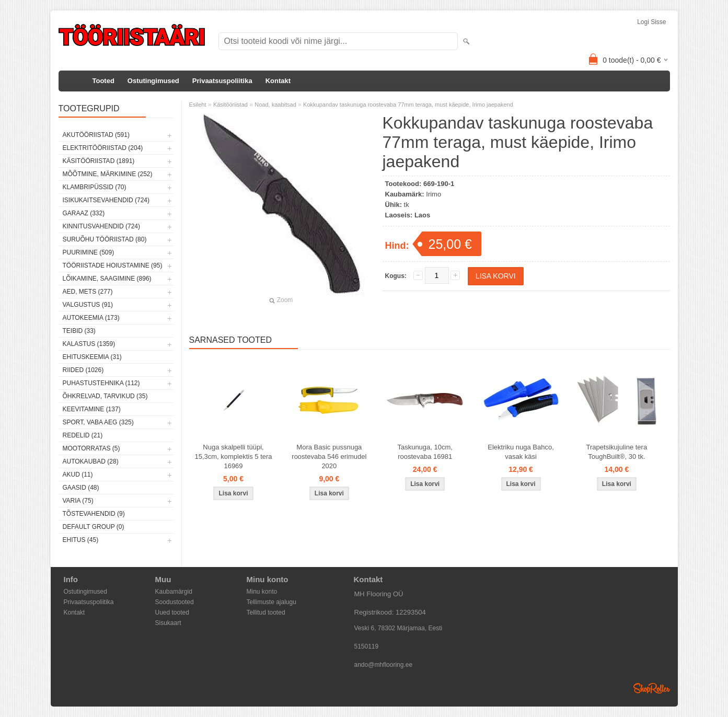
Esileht (198, 105)
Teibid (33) (79, 331)
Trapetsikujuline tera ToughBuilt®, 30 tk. (617, 452)
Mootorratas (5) (91, 448)
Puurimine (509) (89, 252)
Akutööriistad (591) (96, 135)
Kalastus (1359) (89, 344)
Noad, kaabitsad (275, 105)
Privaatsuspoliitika (222, 81)
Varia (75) (78, 501)
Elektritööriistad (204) (103, 148)
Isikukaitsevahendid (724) (106, 200)
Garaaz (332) (84, 213)
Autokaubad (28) (91, 461)
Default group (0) (94, 527)
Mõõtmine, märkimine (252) (108, 174)
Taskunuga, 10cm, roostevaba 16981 (425, 452)
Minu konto (262, 592)
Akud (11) (78, 475)
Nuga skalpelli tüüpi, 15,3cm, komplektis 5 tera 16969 (233, 456)
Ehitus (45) (81, 540)
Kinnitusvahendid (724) (101, 226)
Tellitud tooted (266, 612)
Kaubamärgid (174, 592)
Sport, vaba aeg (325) (98, 422)
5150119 (367, 646)
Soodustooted (175, 602)
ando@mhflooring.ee (384, 665)
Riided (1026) (83, 370)
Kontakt (278, 81)
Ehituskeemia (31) (92, 357)
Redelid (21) (83, 435)
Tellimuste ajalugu (271, 602)
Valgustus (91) (88, 305)
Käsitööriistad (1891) (99, 161)
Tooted (103, 81)
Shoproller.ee (652, 688)
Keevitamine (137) (92, 409)
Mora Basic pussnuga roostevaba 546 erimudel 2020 (329, 456)
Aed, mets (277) (88, 292)
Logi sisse (651, 22)
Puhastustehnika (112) (101, 383)
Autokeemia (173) (91, 318)
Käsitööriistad (230, 105)
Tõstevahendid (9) (94, 514)
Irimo (434, 194)
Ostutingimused (153, 81)
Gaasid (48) (81, 488)
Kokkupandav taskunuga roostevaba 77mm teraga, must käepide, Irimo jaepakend (408, 105)
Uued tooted (172, 612)
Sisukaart (168, 623)
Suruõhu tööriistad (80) (105, 239)
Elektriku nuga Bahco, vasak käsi (521, 452)
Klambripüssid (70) (95, 187)
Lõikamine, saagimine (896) (107, 279)
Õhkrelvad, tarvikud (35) (105, 396)
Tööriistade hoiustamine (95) (113, 265)
